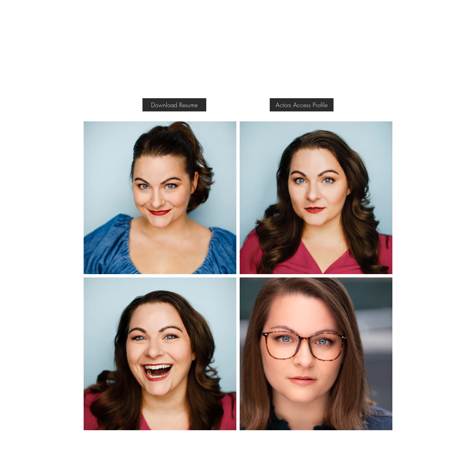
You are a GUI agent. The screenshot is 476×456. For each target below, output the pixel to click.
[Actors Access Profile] (302, 105)
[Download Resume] (174, 105)
